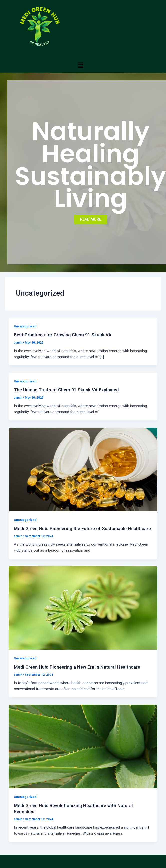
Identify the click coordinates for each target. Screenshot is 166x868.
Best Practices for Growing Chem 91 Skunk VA (63, 335)
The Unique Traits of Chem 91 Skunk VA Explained (66, 390)
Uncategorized (25, 326)
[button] (80, 65)
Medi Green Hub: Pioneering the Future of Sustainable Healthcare (82, 529)
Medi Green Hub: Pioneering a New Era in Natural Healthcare (77, 667)
